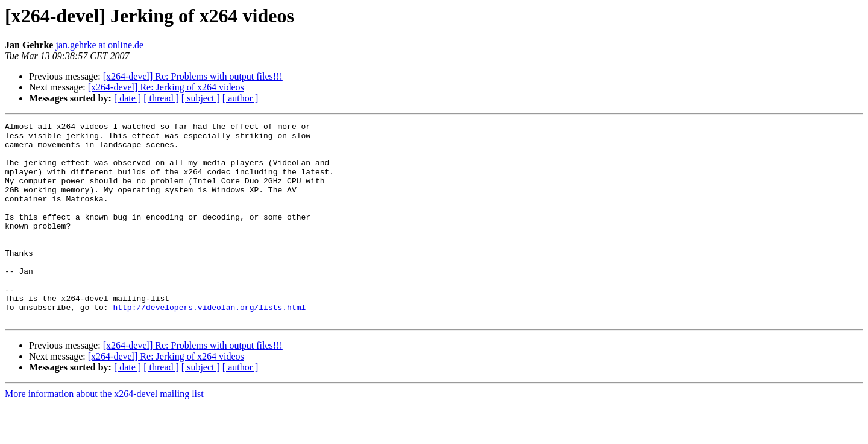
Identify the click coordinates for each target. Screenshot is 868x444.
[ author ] (241, 98)
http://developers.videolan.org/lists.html (209, 345)
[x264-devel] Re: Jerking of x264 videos (166, 87)
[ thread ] (161, 98)
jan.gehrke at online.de (99, 45)
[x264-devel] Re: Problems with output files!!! (193, 76)
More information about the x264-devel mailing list (104, 433)
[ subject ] (201, 98)
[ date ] (127, 98)
